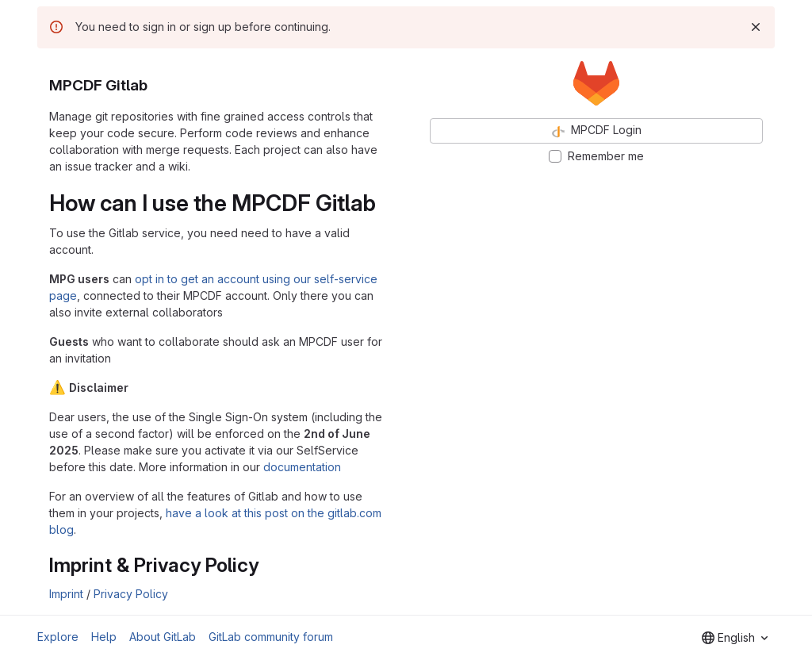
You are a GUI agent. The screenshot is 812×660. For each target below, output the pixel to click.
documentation (302, 467)
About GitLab (163, 637)
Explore (58, 637)
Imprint (66, 594)
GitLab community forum (271, 637)
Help (104, 637)
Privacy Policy (131, 594)
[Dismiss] (756, 27)
